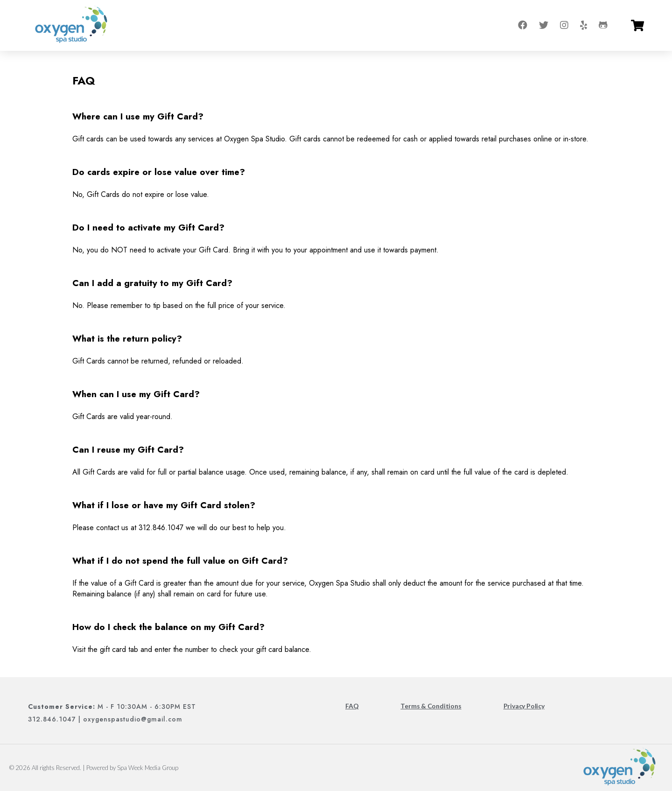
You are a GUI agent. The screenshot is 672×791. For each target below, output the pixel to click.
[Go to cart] (637, 26)
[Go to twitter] (544, 25)
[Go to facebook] (523, 25)
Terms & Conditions (431, 706)
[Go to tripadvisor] (603, 25)
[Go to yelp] (584, 25)
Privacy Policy (524, 706)
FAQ (352, 706)
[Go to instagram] (564, 25)
